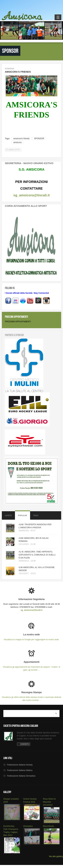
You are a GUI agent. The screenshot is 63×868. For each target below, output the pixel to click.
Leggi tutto (15, 149)
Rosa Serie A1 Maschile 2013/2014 (49, 802)
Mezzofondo (48, 826)
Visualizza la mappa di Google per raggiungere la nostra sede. (32, 637)
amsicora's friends (21, 139)
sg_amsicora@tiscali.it (31, 195)
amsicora (17, 142)
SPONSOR (39, 139)
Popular (23, 515)
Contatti (25, 744)
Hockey (20, 765)
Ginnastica (28, 826)
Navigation (58, 17)
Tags (36, 515)
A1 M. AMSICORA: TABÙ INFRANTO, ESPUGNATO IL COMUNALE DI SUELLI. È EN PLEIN (37, 555)
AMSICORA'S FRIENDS (18, 72)
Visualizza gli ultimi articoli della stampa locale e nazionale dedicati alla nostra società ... (32, 696)
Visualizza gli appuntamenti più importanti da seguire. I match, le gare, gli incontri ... (32, 666)
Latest (8, 515)
